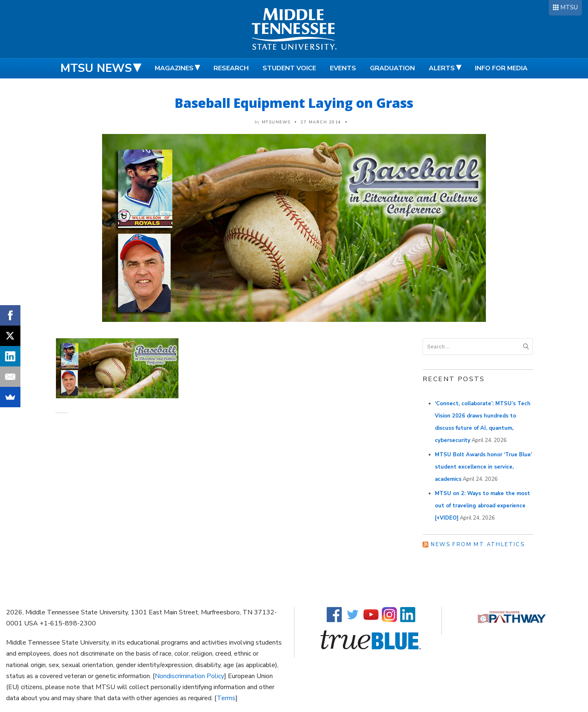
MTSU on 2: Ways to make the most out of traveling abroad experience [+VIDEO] (482, 506)
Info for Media (501, 68)
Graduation (392, 68)
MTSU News (96, 68)
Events (343, 68)
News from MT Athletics (478, 545)
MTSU (569, 7)
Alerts (442, 68)
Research (231, 68)
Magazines (174, 68)
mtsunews (276, 122)
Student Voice (289, 68)
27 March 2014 (321, 122)
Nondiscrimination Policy (189, 676)
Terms (226, 698)
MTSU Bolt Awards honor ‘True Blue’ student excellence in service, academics (483, 467)
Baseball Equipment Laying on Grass (294, 103)
